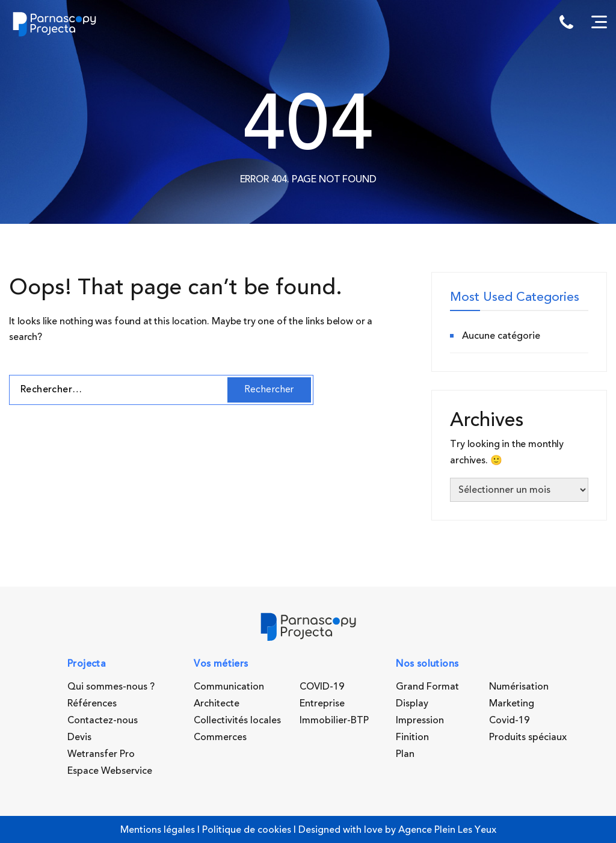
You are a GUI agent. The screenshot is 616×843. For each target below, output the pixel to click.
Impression (420, 720)
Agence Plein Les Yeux (447, 830)
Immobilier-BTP (334, 720)
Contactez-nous (103, 720)
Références (92, 703)
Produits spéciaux (528, 737)
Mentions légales (158, 830)
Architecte (217, 703)
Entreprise (322, 703)
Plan (405, 754)
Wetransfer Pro (101, 754)
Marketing (512, 703)
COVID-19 (322, 687)
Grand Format (427, 687)
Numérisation (519, 687)
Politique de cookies (247, 830)
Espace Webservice (110, 771)
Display (412, 703)
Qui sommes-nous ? (111, 687)
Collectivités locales (237, 720)
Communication (229, 687)
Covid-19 (509, 720)
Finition (412, 737)
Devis (79, 737)
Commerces (220, 737)
